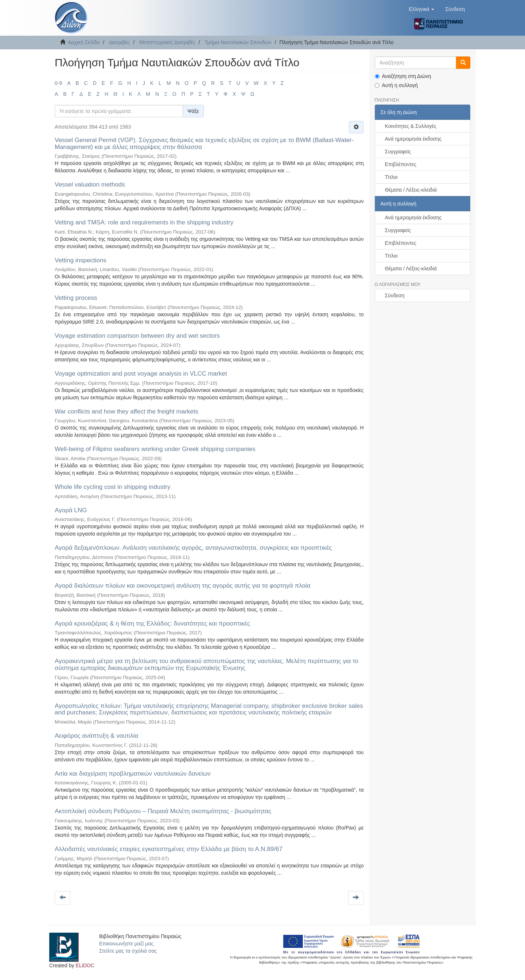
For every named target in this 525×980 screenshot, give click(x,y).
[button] (421, 9)
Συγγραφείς (398, 152)
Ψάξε (193, 111)
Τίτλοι (391, 177)
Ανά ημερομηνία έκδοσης (413, 139)
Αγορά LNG (71, 510)
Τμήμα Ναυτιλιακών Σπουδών (238, 42)
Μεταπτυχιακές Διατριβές (167, 42)
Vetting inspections (81, 260)
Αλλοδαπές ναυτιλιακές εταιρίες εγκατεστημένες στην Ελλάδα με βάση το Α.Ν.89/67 (169, 849)
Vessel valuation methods (90, 185)
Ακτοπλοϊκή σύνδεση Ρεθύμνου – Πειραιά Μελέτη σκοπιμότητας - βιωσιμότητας (163, 811)
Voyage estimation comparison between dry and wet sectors (137, 336)
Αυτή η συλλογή (396, 85)
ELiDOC (85, 965)
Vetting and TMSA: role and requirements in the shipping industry (144, 222)
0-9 (58, 83)
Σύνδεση (395, 295)
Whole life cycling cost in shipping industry (112, 487)
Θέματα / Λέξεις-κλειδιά (411, 190)
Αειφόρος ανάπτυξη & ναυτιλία (96, 736)
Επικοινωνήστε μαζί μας (126, 944)
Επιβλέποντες (401, 164)
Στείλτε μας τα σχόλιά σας (128, 951)
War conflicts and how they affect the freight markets (127, 411)
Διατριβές (119, 42)
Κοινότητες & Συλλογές (411, 126)
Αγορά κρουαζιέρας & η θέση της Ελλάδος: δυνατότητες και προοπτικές (152, 624)
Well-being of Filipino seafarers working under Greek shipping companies (155, 449)
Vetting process (76, 298)
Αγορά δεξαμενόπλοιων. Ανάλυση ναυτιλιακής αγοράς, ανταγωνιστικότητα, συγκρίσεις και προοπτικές (193, 548)
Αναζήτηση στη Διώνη (403, 76)
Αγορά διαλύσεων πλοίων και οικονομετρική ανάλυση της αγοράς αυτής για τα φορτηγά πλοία (182, 586)
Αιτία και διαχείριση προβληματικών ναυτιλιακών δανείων (133, 774)
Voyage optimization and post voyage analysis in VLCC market (141, 374)
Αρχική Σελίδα (84, 42)
